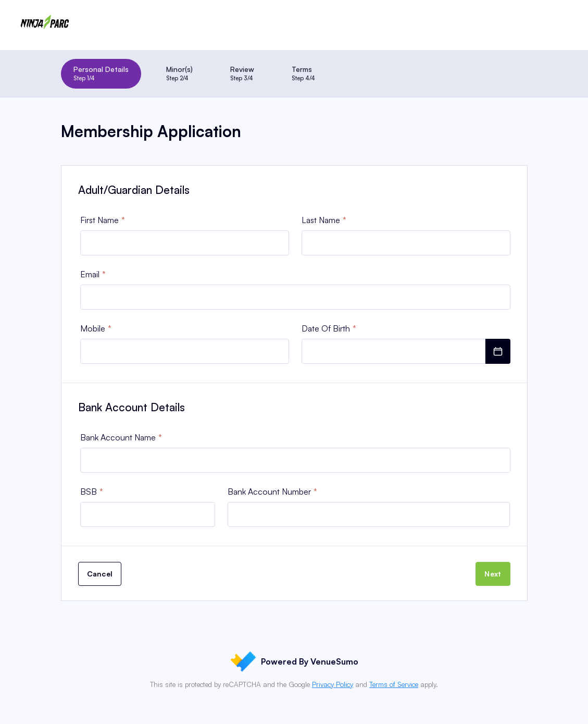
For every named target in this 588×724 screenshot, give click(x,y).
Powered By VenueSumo (294, 661)
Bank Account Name (118, 437)
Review (242, 73)
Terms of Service (394, 684)
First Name (99, 220)
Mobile (93, 328)
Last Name (321, 220)
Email (90, 274)
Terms (303, 73)
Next (493, 574)
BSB (89, 492)
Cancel (100, 574)
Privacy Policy (333, 684)
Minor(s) (179, 73)
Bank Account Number (269, 492)
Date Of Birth (326, 328)
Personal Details (101, 73)
